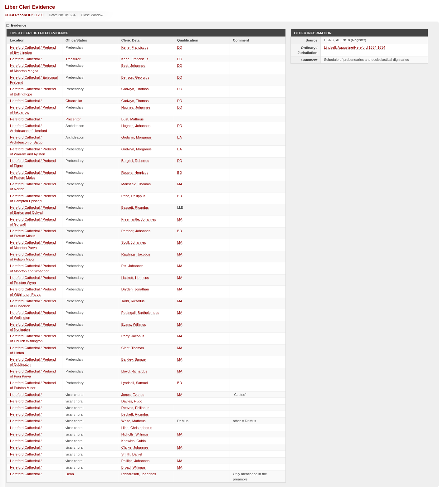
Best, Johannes (133, 66)
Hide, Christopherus (137, 428)
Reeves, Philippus (135, 408)
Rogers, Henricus (135, 173)
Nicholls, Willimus (135, 434)
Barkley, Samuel (134, 359)
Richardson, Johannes (139, 474)
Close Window (92, 15)
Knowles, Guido (134, 441)
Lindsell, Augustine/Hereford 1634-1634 (355, 47)
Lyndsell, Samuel (135, 383)
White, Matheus (134, 421)
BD (180, 173)
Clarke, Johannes (135, 447)
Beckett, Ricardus (135, 414)
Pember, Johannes (136, 231)
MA (180, 184)
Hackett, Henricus (135, 278)
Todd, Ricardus (133, 301)
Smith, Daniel (132, 454)
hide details (8, 26)
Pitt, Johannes (132, 266)
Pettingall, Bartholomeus (140, 313)
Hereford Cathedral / (26, 59)
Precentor (73, 119)
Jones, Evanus (133, 395)
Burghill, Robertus (135, 161)
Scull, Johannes (134, 242)
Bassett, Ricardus (135, 207)
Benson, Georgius (135, 77)
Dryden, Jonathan (135, 289)
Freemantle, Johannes (139, 219)
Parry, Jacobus (133, 336)
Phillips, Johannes (135, 461)
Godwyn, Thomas (135, 89)
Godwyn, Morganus (136, 137)
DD (180, 47)
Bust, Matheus (133, 119)
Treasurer (73, 59)
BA (180, 137)
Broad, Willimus (134, 467)
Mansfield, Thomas (136, 184)
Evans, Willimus (134, 324)
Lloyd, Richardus (134, 371)
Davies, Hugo (132, 401)
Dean (70, 474)
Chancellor (74, 101)
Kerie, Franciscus (135, 47)
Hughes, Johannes (136, 107)
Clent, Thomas (133, 348)
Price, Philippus (133, 196)
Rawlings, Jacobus (136, 254)
